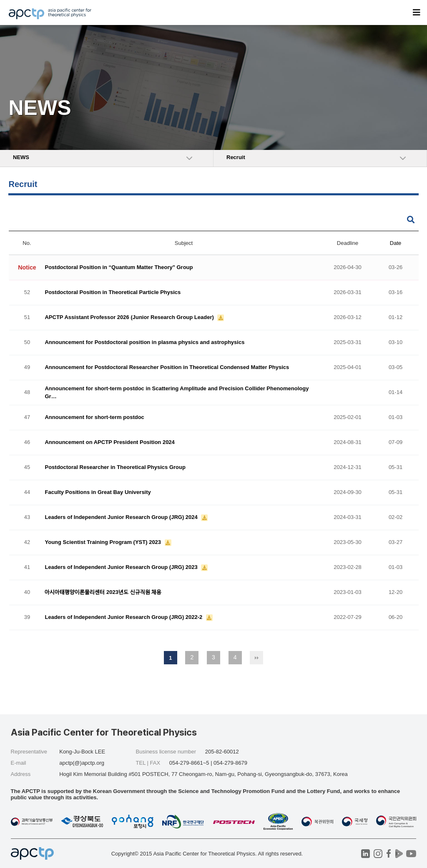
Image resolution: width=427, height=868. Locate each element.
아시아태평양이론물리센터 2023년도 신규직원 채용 (103, 592)
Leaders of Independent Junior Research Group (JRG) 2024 (122, 518)
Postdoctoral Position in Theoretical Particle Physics (113, 293)
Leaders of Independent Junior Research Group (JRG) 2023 (122, 567)
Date (396, 243)
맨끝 (256, 658)
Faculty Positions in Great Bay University (98, 493)
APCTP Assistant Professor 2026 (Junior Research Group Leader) (130, 318)
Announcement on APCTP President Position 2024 (109, 443)
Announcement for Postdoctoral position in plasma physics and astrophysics (144, 343)
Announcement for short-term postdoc (94, 418)
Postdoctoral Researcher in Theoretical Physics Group (115, 468)
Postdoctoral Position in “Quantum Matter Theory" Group (119, 268)
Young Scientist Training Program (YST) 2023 (103, 542)
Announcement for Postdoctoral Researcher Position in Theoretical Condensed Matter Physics (167, 368)
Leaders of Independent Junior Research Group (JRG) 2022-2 (124, 617)
